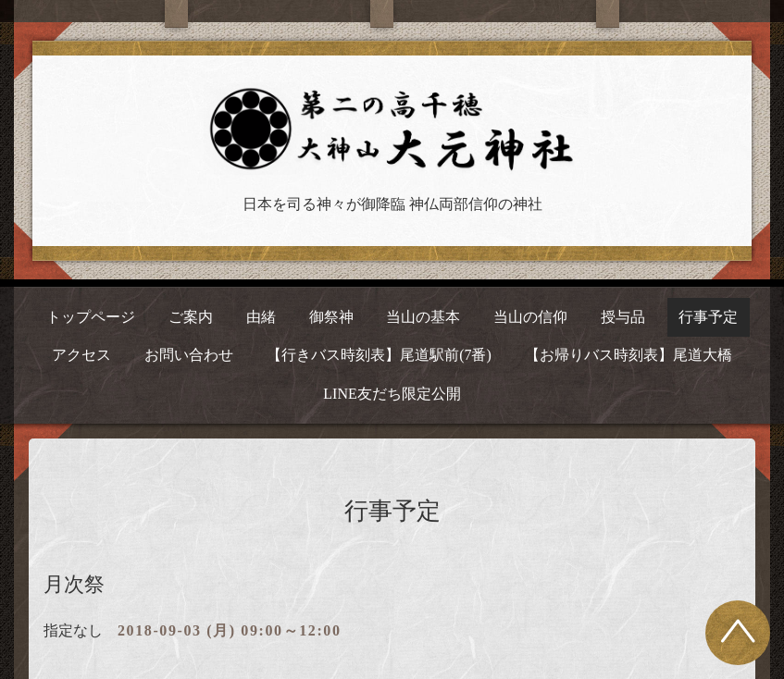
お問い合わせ (189, 355)
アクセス (81, 355)
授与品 (623, 317)
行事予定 (708, 317)
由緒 (261, 317)
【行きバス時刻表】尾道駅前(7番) (379, 355)
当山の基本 (423, 317)
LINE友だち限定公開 (392, 394)
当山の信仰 (530, 317)
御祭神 (331, 317)
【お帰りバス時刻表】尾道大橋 (628, 355)
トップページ (91, 317)
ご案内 (191, 317)
